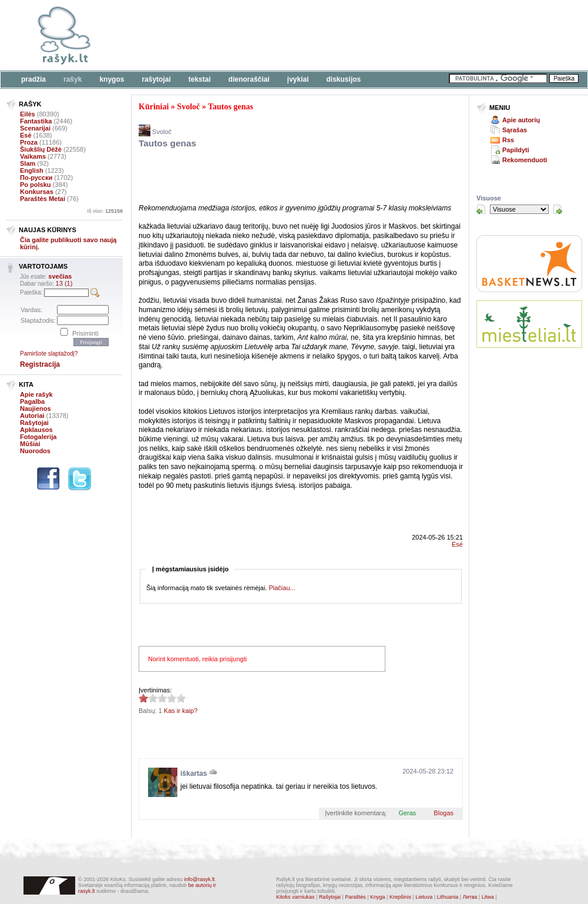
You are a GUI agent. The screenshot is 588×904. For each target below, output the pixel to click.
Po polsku (36, 185)
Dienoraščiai (249, 79)
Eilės (28, 114)
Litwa (488, 897)
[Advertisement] (276, 178)
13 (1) (64, 283)
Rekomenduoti (525, 160)
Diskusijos (344, 79)
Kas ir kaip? (181, 711)
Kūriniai (154, 107)
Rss (508, 140)
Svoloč (188, 107)
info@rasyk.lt (199, 879)
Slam (28, 163)
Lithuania (448, 897)
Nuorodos (35, 451)
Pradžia (33, 79)
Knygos (112, 79)
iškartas (194, 774)
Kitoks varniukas (295, 897)
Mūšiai (30, 444)
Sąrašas (515, 130)
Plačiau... (282, 588)
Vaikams (33, 156)
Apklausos (36, 430)
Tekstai (200, 79)
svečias (60, 276)
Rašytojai (156, 79)
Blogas (443, 813)
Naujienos (36, 409)
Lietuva (424, 897)
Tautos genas (231, 107)
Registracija (40, 364)
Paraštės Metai (43, 199)
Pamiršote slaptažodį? (49, 354)
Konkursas (37, 192)
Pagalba (32, 401)
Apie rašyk (36, 394)
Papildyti (516, 150)
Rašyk (73, 79)
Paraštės (355, 897)
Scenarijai (35, 128)
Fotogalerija (38, 437)
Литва (470, 897)
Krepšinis (400, 897)
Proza (29, 142)
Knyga (378, 897)
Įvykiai (298, 79)
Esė (26, 135)
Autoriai (32, 416)
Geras (407, 813)
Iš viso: (105, 211)
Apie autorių (521, 120)
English (32, 170)
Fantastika (36, 121)
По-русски (36, 178)
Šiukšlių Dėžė (41, 149)
